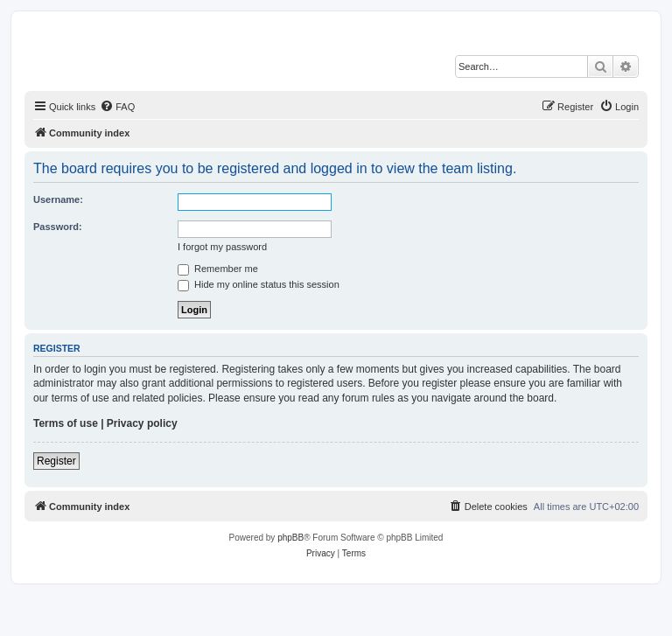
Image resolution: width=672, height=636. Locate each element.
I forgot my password (222, 247)
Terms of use (66, 423)
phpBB (290, 538)
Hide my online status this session (259, 284)
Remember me (218, 269)
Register (56, 461)
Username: (58, 199)
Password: (58, 227)
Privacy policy (142, 423)
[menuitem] (117, 107)
